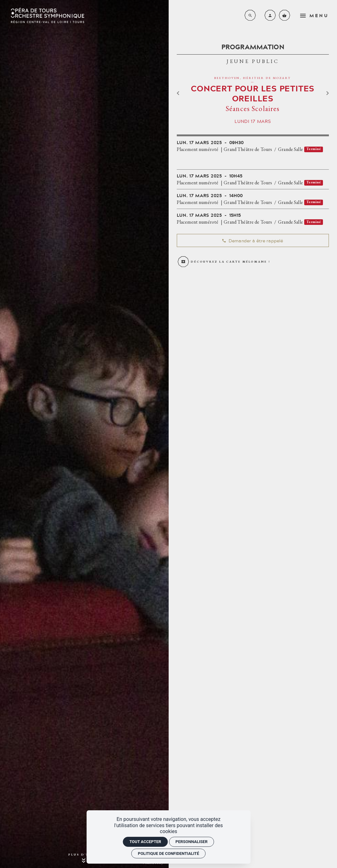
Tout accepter (145, 842)
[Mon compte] (270, 15)
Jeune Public (253, 61)
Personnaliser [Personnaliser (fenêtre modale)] (192, 842)
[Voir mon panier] (285, 15)
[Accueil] (47, 15)
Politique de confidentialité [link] (169, 853)
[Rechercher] (250, 15)
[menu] (316, 15)
